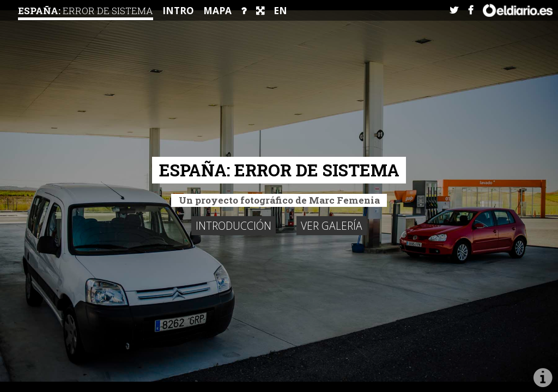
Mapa (217, 11)
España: (86, 11)
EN (280, 11)
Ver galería (332, 226)
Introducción (233, 226)
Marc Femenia (344, 200)
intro (178, 11)
